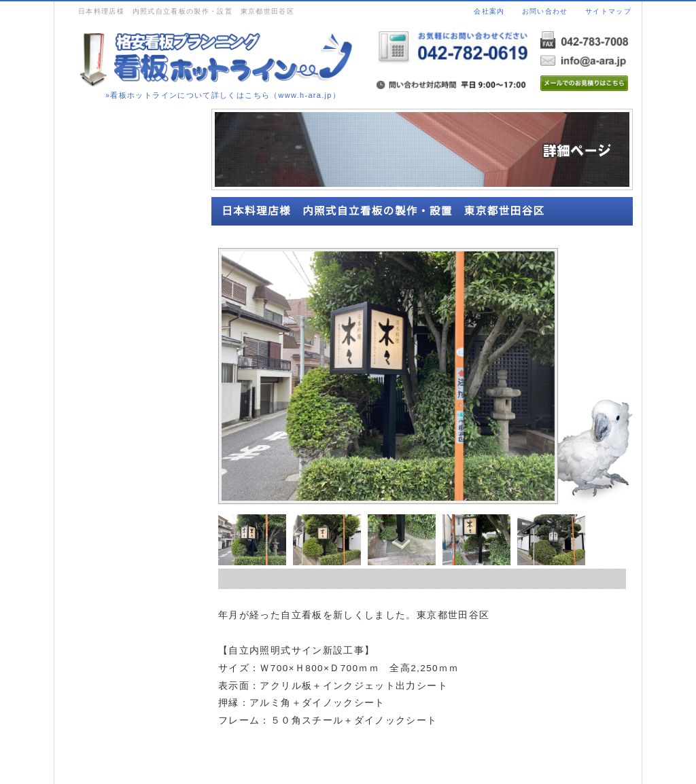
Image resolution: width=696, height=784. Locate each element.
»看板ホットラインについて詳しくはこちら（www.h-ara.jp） (223, 95)
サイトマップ (608, 11)
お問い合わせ (545, 11)
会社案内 (489, 11)
